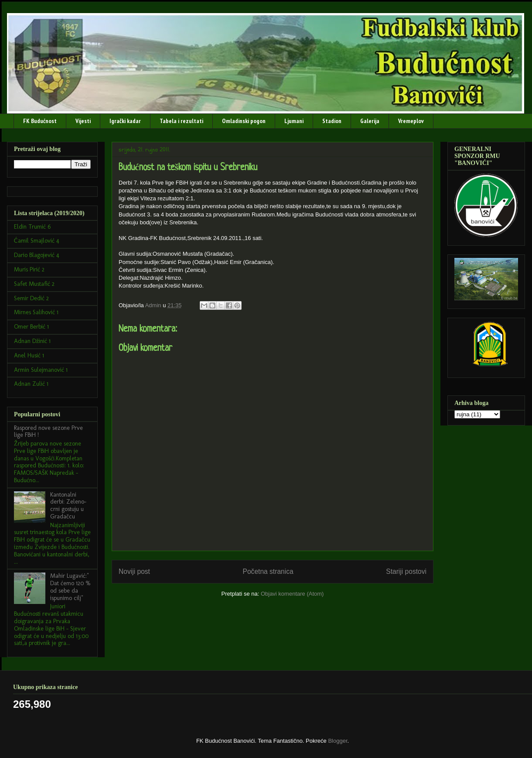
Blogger (338, 741)
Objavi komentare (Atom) (292, 594)
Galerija (370, 121)
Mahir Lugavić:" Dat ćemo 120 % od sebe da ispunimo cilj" (70, 587)
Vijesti (83, 121)
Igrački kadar (125, 121)
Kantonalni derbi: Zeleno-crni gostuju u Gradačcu (68, 506)
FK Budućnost (40, 121)
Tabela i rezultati (181, 121)
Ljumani (294, 121)
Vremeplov (411, 121)
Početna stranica (268, 571)
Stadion (332, 121)
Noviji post (134, 571)
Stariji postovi (406, 571)
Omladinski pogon (244, 121)
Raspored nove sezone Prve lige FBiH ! (48, 432)
